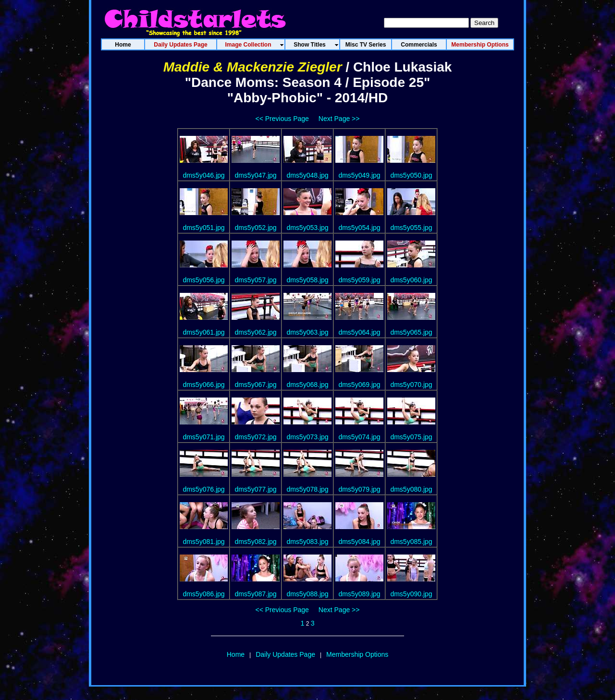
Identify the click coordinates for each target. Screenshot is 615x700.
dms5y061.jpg (203, 332)
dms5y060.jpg (411, 280)
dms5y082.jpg (255, 542)
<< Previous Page (282, 119)
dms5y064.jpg (359, 332)
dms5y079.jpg (359, 489)
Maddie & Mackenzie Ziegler (253, 67)
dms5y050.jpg (411, 175)
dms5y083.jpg (307, 542)
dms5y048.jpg (307, 175)
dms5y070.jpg (411, 385)
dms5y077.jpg (255, 489)
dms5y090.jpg (411, 594)
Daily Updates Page (285, 654)
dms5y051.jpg (203, 228)
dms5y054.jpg (359, 228)
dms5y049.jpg (359, 175)
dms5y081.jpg (203, 542)
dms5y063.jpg (307, 332)
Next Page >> (339, 119)
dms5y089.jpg (359, 594)
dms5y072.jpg (255, 437)
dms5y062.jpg (255, 332)
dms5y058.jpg (307, 280)
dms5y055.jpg (411, 228)
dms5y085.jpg (411, 542)
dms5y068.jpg (307, 385)
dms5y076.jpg (203, 489)
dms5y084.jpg (359, 542)
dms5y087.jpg (255, 594)
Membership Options (357, 654)
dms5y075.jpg (411, 437)
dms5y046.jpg (203, 175)
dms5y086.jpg (203, 594)
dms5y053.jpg (307, 228)
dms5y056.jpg (203, 280)
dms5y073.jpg (307, 437)
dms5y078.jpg (307, 489)
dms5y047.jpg (255, 175)
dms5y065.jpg (411, 332)
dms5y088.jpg (307, 594)
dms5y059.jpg (359, 280)
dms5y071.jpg (203, 437)
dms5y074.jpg (359, 437)
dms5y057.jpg (255, 280)
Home (236, 654)
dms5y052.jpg (255, 228)
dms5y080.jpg (411, 489)
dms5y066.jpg (203, 385)
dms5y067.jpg (255, 385)
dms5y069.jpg (359, 385)
